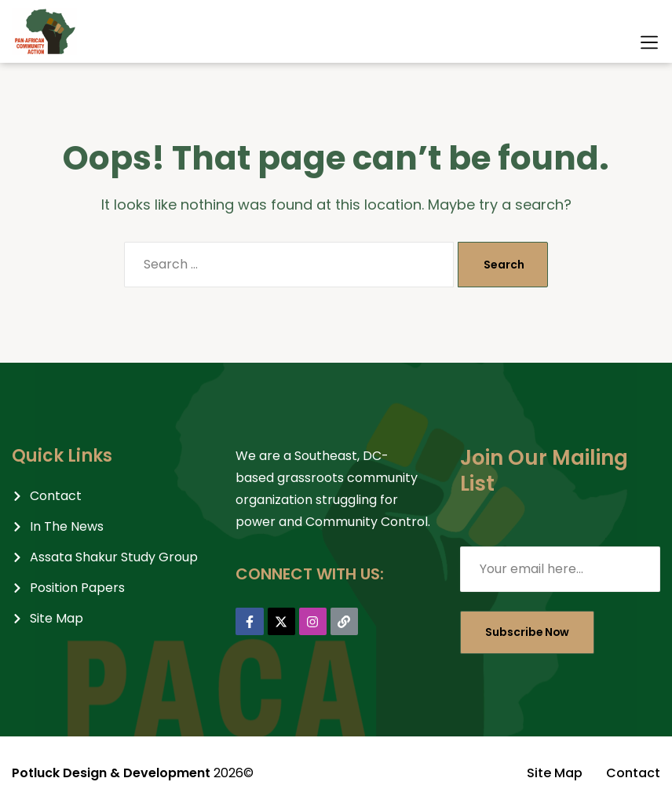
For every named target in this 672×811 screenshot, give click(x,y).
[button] (649, 42)
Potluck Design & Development (111, 773)
